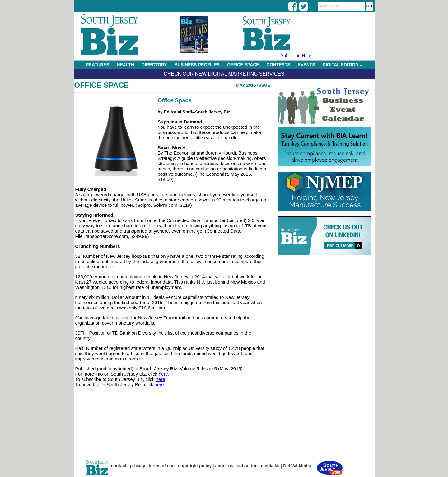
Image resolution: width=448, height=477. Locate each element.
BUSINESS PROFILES (197, 65)
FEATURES (98, 65)
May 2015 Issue (253, 85)
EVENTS (306, 65)
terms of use (162, 466)
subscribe (247, 466)
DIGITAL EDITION (343, 65)
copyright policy (195, 466)
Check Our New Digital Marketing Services (224, 74)
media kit (270, 466)
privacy (138, 466)
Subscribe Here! (297, 56)
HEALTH (125, 65)
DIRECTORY (154, 65)
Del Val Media (297, 466)
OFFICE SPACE (243, 65)
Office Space (102, 85)
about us (224, 466)
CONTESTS (278, 65)
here (163, 374)
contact (119, 466)
